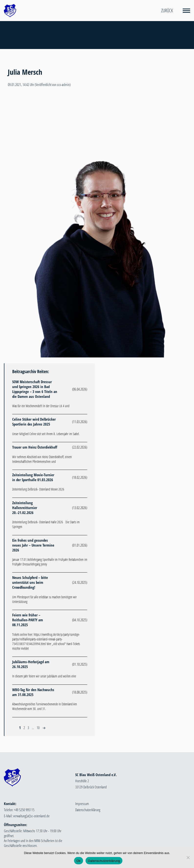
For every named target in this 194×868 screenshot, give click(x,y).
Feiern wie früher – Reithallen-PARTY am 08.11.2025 (28, 620)
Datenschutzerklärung (88, 810)
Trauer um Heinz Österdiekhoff (35, 447)
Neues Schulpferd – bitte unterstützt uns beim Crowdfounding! (30, 582)
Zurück (167, 11)
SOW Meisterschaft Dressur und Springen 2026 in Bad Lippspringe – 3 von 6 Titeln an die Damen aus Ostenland (35, 389)
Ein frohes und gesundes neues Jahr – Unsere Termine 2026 (33, 545)
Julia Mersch (25, 72)
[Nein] (188, 857)
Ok (79, 861)
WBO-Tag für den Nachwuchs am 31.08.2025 (33, 692)
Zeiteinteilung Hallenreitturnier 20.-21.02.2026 (25, 508)
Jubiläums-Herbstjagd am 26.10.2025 (31, 664)
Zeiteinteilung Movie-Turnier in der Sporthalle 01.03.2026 (33, 477)
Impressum (82, 804)
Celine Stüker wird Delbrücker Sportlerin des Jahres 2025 (34, 422)
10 (38, 728)
